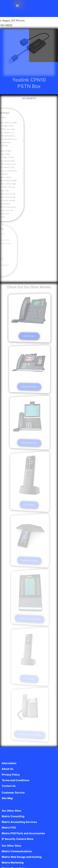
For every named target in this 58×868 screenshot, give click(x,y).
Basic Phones (29, 336)
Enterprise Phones (29, 443)
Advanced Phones (29, 387)
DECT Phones (29, 505)
